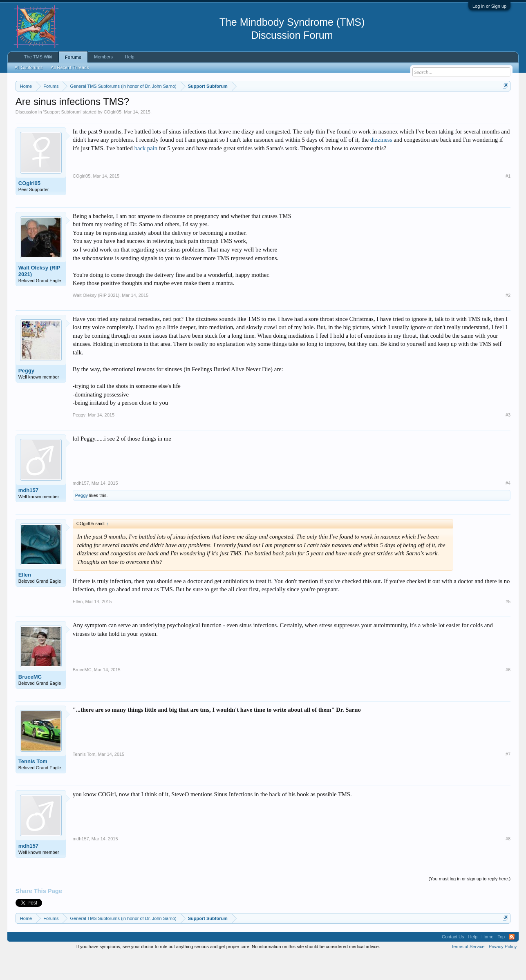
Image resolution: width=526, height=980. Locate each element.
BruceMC (30, 701)
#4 (508, 508)
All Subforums (29, 67)
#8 (508, 863)
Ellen (25, 599)
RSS (512, 961)
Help (130, 57)
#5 (508, 626)
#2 (508, 320)
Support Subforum (62, 136)
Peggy (26, 395)
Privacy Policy (503, 971)
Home (487, 961)
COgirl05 (113, 136)
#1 (508, 200)
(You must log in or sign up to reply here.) (469, 903)
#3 (508, 439)
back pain (146, 173)
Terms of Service (468, 971)
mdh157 (28, 515)
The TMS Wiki (38, 57)
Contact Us (453, 961)
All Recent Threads (70, 67)
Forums (73, 57)
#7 (508, 779)
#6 (508, 694)
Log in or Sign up (489, 6)
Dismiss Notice (504, 105)
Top (501, 961)
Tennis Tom (33, 786)
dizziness (381, 165)
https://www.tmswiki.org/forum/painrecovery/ (390, 106)
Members (103, 57)
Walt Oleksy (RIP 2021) (39, 295)
